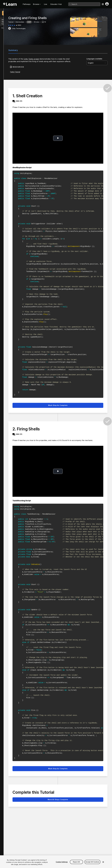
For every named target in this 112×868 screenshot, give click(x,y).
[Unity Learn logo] (10, 4)
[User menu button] (107, 4)
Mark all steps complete (58, 800)
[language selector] (97, 63)
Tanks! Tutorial (15, 72)
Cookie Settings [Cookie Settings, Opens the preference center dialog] (62, 864)
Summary (13, 50)
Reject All (76, 864)
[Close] (103, 864)
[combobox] (84, 4)
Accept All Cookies (93, 864)
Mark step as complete (58, 405)
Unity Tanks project (32, 59)
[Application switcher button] (103, 4)
